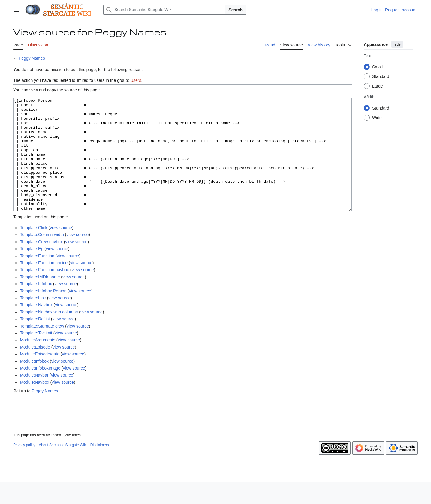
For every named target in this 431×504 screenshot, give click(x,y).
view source (61, 250)
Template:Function (37, 278)
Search (235, 10)
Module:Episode (35, 370)
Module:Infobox (34, 384)
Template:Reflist (35, 341)
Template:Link (33, 320)
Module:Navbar (34, 397)
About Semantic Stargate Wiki (63, 467)
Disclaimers (100, 467)
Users (136, 80)
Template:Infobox (36, 306)
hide (397, 44)
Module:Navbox (34, 405)
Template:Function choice (44, 285)
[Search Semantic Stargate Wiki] (164, 10)
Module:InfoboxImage (40, 391)
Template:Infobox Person (43, 313)
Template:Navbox (36, 327)
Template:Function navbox (44, 292)
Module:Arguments (38, 362)
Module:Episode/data (40, 376)
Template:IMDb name (40, 299)
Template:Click (33, 250)
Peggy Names (32, 58)
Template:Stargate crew (42, 349)
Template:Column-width (42, 257)
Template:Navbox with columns (49, 334)
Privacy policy (24, 467)
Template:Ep (32, 271)
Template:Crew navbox (41, 264)
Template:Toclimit (36, 355)
